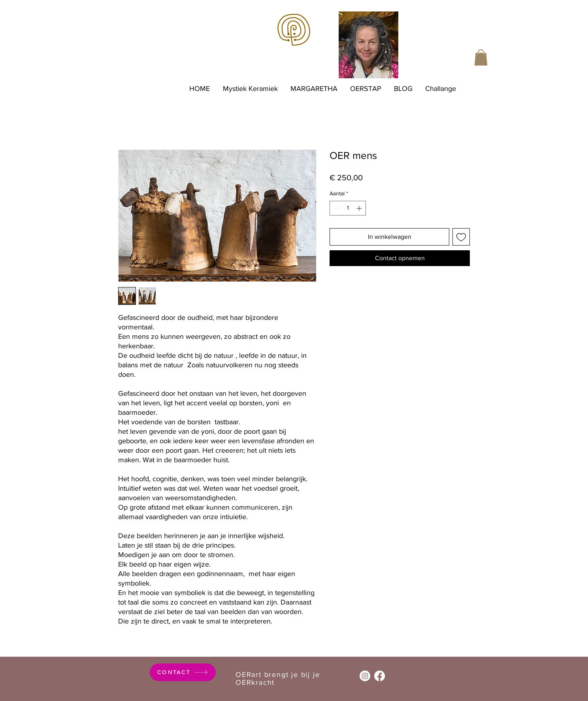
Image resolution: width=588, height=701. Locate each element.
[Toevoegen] (461, 237)
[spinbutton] (348, 208)
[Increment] (360, 208)
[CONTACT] (183, 672)
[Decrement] (336, 208)
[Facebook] (380, 676)
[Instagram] (365, 676)
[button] (481, 58)
